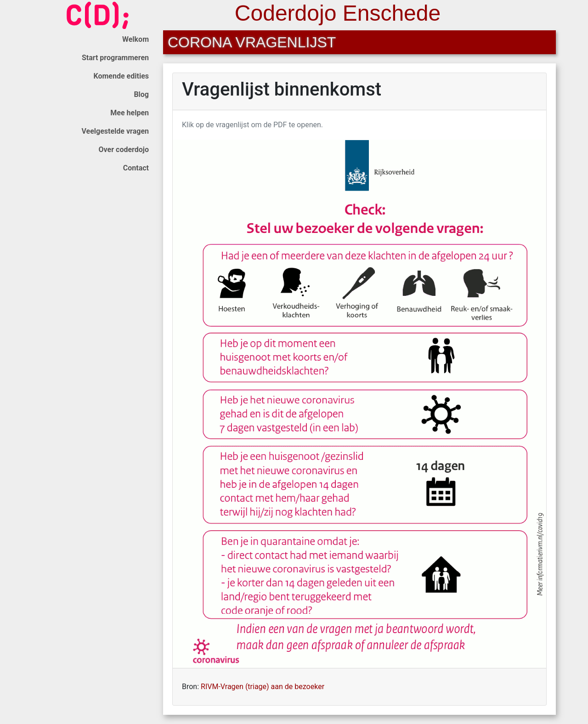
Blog (141, 94)
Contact (136, 168)
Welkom (136, 39)
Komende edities (121, 76)
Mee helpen (130, 113)
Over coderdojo (124, 150)
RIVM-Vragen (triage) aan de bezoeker (263, 687)
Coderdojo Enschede (338, 13)
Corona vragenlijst (252, 42)
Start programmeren (115, 58)
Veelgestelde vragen (115, 131)
